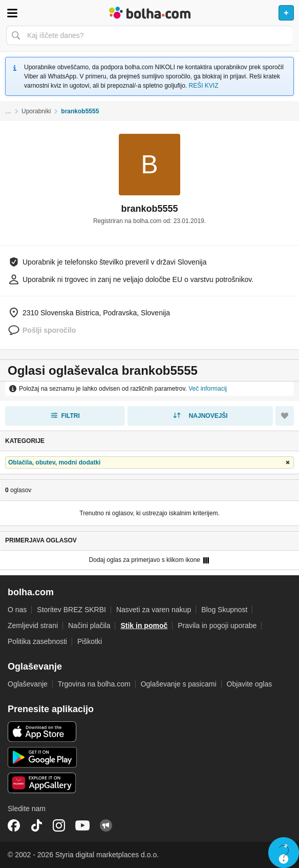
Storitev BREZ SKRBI (71, 610)
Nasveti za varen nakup (154, 610)
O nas (17, 610)
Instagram (59, 825)
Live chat (284, 853)
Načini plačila (89, 625)
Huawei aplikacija (42, 783)
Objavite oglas (250, 684)
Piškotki (90, 641)
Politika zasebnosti (37, 641)
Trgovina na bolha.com (94, 684)
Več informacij (208, 389)
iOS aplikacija (42, 732)
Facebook (14, 825)
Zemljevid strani (33, 625)
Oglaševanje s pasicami (179, 684)
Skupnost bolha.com (106, 825)
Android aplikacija (42, 757)
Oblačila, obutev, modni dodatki (54, 462)
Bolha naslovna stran (149, 13)
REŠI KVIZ (204, 86)
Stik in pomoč (144, 625)
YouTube (82, 825)
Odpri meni (12, 13)
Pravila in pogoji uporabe (217, 625)
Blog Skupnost (224, 610)
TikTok (36, 825)
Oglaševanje (28, 684)
